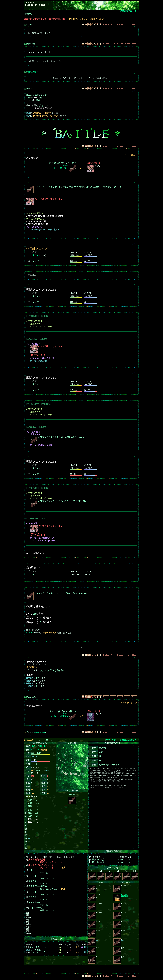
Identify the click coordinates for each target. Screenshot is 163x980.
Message (31, 44)
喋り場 (43, 746)
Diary (29, 25)
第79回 (42, 732)
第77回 (36, 732)
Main (29, 89)
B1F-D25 (35, 750)
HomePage (111, 740)
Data (29, 732)
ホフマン (37, 255)
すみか (34, 746)
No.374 (125, 895)
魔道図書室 (32, 72)
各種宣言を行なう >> (129, 11)
